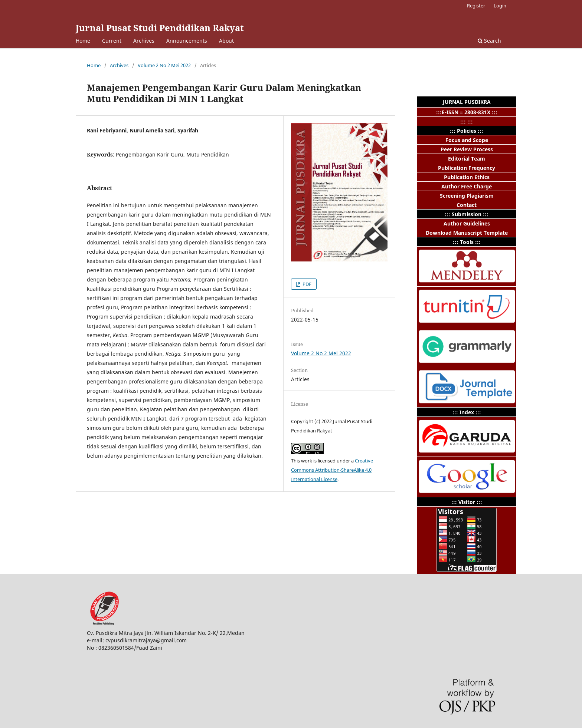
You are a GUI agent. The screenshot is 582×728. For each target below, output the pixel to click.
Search (489, 41)
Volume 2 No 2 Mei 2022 (164, 65)
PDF (306, 284)
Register (476, 6)
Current (112, 41)
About (226, 41)
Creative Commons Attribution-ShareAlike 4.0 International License (332, 470)
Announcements (187, 41)
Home (83, 41)
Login (500, 6)
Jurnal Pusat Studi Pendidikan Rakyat (160, 28)
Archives (144, 41)
